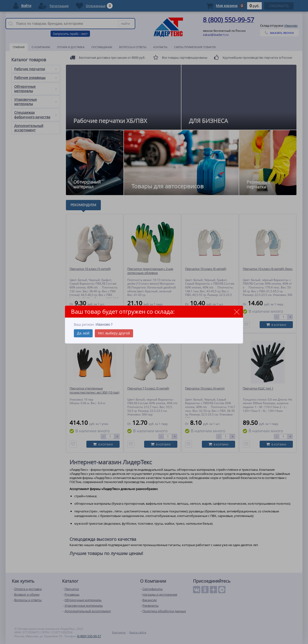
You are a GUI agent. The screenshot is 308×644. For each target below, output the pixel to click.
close (237, 312)
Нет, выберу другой (114, 333)
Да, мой (83, 333)
